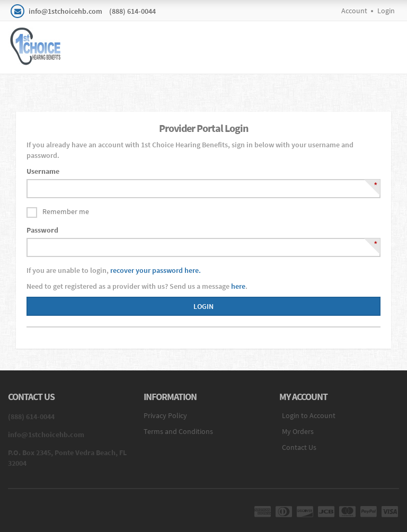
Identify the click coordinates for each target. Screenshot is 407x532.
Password (42, 230)
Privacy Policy (165, 415)
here (238, 286)
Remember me (66, 211)
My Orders (298, 431)
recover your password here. (156, 270)
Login (386, 11)
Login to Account (309, 415)
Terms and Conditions (178, 431)
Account (354, 11)
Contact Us (299, 447)
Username (43, 171)
